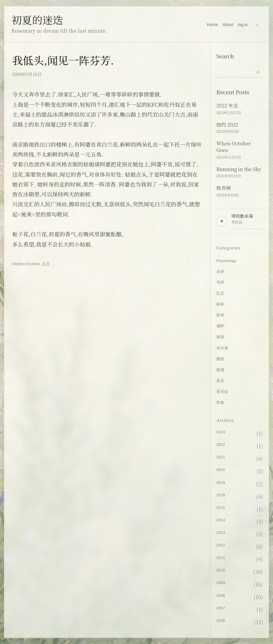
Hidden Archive (26, 264)
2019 (221, 483)
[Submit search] (258, 71)
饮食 (220, 402)
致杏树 (224, 188)
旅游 (220, 337)
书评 (220, 282)
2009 (221, 583)
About (228, 25)
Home (212, 25)
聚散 (220, 359)
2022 (221, 445)
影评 (220, 315)
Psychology (226, 261)
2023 (221, 432)
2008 (221, 596)
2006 (221, 621)
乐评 (220, 272)
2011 (221, 558)
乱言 (46, 264)
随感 (220, 370)
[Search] (257, 25)
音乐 (220, 381)
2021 (221, 457)
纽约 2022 (227, 125)
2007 (221, 608)
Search (225, 56)
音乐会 (222, 392)
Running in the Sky (239, 169)
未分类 (222, 348)
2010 (221, 570)
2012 (221, 545)
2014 (221, 520)
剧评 (220, 304)
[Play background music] (222, 221)
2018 (221, 495)
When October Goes (233, 147)
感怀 (220, 326)
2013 (221, 533)
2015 (221, 508)
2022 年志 (227, 105)
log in (243, 25)
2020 (221, 470)
